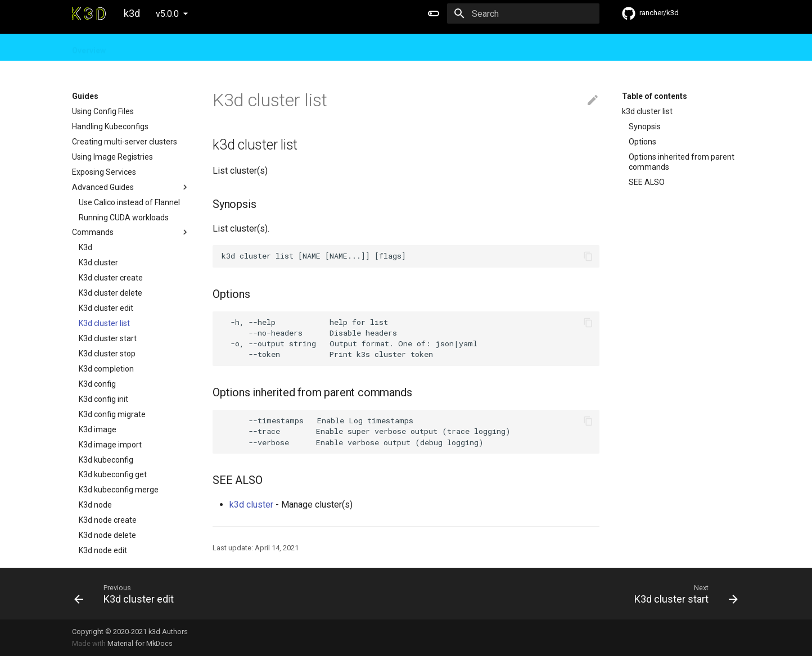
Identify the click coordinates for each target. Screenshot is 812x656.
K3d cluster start (108, 338)
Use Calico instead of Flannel (129, 202)
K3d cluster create (111, 278)
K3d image (98, 429)
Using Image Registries (112, 157)
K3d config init (103, 399)
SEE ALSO (647, 182)
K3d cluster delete (110, 293)
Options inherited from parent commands (682, 162)
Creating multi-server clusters (125, 142)
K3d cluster (98, 263)
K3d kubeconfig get (113, 474)
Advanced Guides (131, 187)
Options (642, 142)
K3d (85, 247)
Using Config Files (103, 111)
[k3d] (89, 13)
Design (175, 47)
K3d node (95, 505)
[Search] (534, 13)
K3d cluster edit (106, 308)
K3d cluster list (104, 323)
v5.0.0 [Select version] (167, 14)
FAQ (210, 47)
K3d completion (106, 369)
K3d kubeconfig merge (119, 490)
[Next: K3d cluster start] (576, 594)
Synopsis (645, 126)
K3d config (97, 384)
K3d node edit (103, 550)
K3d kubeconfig (106, 460)
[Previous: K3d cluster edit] (236, 594)
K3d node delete (107, 535)
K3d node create (108, 520)
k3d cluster (251, 505)
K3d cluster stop (107, 354)
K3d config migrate (112, 414)
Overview (89, 47)
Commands (131, 232)
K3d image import (110, 445)
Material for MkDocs (140, 643)
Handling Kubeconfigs (110, 126)
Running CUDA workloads (124, 218)
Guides (134, 47)
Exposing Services (104, 172)
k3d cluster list (647, 111)
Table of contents (655, 96)
